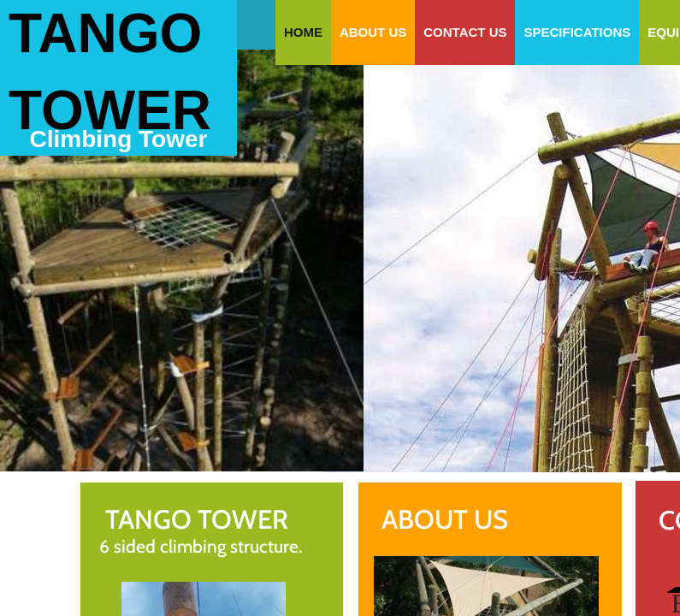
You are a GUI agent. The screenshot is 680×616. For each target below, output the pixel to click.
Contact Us (465, 32)
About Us (373, 32)
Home (303, 32)
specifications (577, 32)
